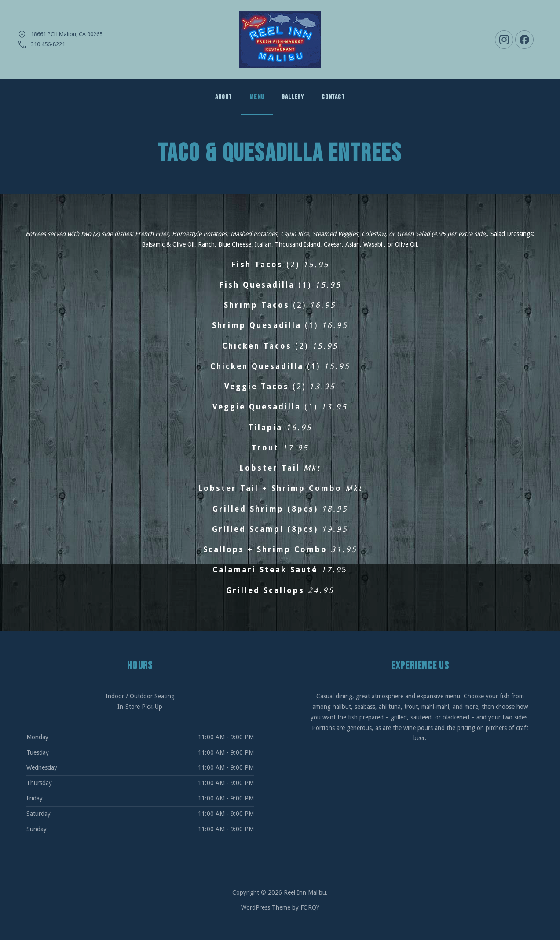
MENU (257, 97)
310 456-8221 (48, 44)
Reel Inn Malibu (305, 892)
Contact (333, 97)
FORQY (310, 907)
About (223, 97)
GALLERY (293, 97)
